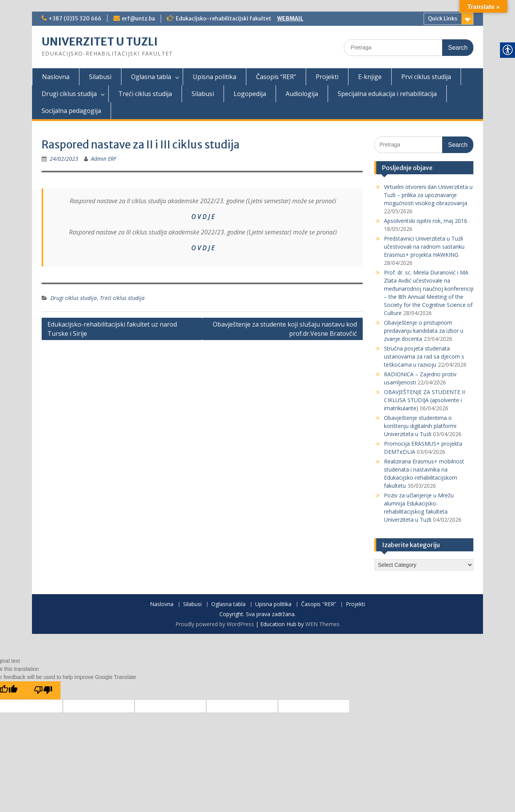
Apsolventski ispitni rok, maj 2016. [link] (426, 221)
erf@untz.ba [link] (138, 19)
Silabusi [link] (100, 77)
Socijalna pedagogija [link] (71, 111)
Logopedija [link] (250, 94)
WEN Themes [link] (322, 624)
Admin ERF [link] (104, 159)
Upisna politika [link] (215, 77)
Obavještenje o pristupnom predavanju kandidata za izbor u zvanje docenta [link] (424, 331)
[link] (64, 159)
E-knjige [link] (370, 77)
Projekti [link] (327, 77)
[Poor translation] (43, 690)
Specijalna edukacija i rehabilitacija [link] (387, 94)
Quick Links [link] (443, 19)
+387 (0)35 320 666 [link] (75, 19)
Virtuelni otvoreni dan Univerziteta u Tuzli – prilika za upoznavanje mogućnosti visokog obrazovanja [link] (428, 195)
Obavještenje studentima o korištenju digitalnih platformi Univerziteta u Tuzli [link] (420, 426)
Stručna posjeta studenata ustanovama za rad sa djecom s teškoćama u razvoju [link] (424, 356)
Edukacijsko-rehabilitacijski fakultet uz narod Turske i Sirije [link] (112, 329)
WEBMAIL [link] (290, 19)
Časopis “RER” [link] (276, 77)
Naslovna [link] (56, 77)
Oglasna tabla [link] (151, 77)
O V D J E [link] (203, 217)
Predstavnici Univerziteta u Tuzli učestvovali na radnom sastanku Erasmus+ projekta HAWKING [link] (424, 247)
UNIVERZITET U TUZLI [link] (100, 42)
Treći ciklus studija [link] (145, 94)
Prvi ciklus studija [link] (426, 77)
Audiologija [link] (302, 94)
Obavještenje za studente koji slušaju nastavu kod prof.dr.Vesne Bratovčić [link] (285, 329)
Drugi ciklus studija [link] (69, 94)
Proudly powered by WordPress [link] (215, 624)
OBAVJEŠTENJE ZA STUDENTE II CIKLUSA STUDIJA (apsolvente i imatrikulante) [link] (424, 400)
